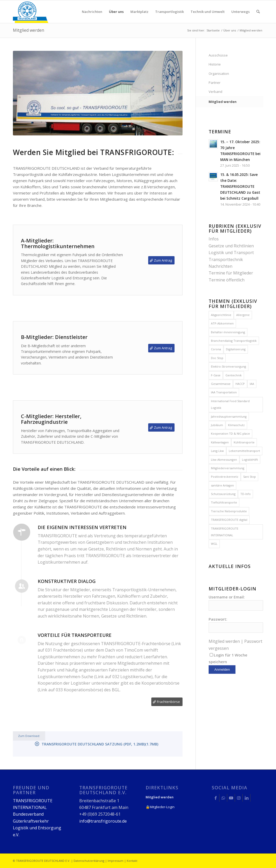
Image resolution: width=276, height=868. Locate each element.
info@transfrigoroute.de (103, 821)
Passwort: (218, 619)
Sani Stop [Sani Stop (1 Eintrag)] (250, 477)
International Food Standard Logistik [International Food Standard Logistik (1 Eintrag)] (230, 404)
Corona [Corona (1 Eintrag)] (216, 349)
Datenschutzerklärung (89, 861)
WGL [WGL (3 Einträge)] (214, 544)
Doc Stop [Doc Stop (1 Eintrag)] (217, 358)
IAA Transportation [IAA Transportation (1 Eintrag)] (224, 392)
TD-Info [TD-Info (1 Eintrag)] (246, 494)
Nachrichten (220, 266)
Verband (215, 92)
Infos (214, 239)
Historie (215, 64)
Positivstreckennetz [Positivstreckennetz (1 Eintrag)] (225, 477)
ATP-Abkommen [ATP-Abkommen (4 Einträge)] (222, 323)
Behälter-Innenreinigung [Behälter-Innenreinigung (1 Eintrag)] (228, 332)
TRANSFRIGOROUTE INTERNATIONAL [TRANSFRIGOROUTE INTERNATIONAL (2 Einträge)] (225, 532)
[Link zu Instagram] (239, 798)
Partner (215, 83)
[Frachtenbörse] (167, 702)
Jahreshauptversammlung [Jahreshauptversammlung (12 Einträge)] (229, 416)
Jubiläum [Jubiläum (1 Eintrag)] (217, 425)
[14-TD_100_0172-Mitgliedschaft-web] (98, 93)
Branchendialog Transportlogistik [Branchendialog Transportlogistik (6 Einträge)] (234, 341)
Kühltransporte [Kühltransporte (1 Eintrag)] (244, 442)
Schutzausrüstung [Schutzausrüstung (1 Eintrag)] (223, 494)
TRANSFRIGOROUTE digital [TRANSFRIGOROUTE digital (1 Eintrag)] (229, 520)
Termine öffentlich (227, 280)
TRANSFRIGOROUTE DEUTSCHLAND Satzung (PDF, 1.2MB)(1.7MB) (100, 744)
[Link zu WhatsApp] (223, 798)
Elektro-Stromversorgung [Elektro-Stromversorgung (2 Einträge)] (228, 366)
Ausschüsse (218, 55)
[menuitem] (92, 12)
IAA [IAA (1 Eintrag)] (252, 384)
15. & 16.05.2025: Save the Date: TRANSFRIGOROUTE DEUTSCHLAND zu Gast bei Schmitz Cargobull (240, 186)
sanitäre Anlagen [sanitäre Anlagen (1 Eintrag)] (222, 485)
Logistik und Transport (231, 253)
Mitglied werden (29, 30)
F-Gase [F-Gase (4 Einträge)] (216, 375)
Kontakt (132, 861)
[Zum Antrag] (161, 260)
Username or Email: (227, 597)
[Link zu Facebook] (215, 798)
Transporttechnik (226, 259)
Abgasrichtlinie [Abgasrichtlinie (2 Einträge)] (221, 315)
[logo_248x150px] (31, 12)
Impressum (116, 861)
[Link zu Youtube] (231, 798)
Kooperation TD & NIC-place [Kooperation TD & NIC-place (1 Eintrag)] (230, 433)
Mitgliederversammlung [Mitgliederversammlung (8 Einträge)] (228, 468)
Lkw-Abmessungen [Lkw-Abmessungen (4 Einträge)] (224, 460)
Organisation (219, 74)
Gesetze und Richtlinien (231, 246)
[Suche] (258, 12)
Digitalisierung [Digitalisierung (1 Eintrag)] (236, 349)
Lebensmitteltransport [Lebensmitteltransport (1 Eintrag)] (244, 451)
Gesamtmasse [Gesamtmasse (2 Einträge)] (221, 384)
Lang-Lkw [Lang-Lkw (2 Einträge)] (217, 451)
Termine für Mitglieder (231, 273)
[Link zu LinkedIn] (246, 798)
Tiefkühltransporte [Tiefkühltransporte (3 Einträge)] (224, 502)
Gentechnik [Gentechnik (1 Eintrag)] (234, 375)
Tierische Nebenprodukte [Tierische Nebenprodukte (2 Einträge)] (229, 511)
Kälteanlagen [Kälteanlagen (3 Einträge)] (220, 442)
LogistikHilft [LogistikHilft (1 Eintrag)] (250, 460)
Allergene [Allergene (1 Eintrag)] (243, 315)
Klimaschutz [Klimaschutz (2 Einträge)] (236, 425)
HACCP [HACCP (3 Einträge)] (240, 384)
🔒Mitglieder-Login (160, 807)
